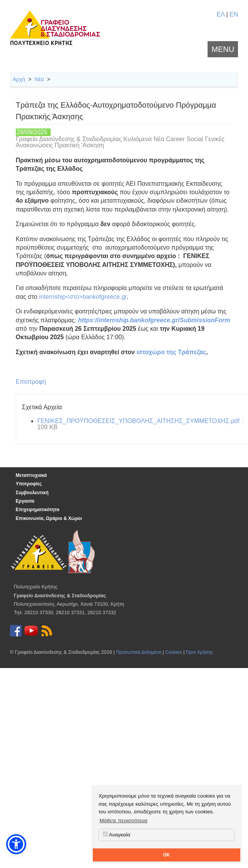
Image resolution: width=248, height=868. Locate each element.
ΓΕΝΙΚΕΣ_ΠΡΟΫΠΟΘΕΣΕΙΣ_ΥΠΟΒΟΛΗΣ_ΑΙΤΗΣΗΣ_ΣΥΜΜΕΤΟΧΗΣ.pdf (138, 421)
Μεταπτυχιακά (31, 475)
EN (234, 14)
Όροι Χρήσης (199, 652)
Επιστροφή (31, 382)
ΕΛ (220, 14)
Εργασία (25, 501)
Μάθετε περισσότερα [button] (123, 821)
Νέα (39, 79)
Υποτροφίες (29, 484)
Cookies (173, 652)
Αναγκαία (116, 835)
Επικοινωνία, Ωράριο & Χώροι (49, 518)
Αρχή (19, 79)
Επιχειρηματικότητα (38, 510)
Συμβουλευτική (32, 493)
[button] (16, 844)
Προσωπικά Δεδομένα (138, 652)
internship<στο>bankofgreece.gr (83, 297)
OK (166, 855)
